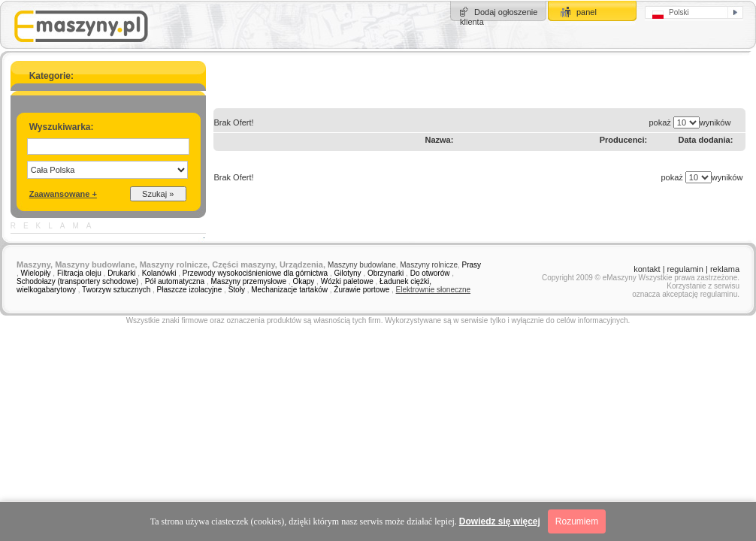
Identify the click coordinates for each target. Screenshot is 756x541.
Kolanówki (159, 273)
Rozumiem (577, 521)
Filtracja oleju (79, 273)
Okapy (303, 281)
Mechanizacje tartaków (289, 290)
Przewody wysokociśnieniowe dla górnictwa (255, 273)
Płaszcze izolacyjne (190, 290)
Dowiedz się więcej (500, 521)
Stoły (237, 290)
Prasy (472, 265)
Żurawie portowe (361, 290)
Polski (671, 14)
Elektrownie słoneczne (434, 290)
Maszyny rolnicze (429, 265)
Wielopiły (36, 273)
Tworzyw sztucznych (116, 290)
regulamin (685, 269)
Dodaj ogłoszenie (506, 12)
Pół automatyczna (175, 281)
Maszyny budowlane (362, 265)
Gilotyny (347, 273)
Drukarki (121, 273)
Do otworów (430, 273)
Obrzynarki (386, 273)
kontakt (647, 269)
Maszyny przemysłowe (249, 281)
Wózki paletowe (347, 281)
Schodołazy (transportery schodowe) (77, 281)
